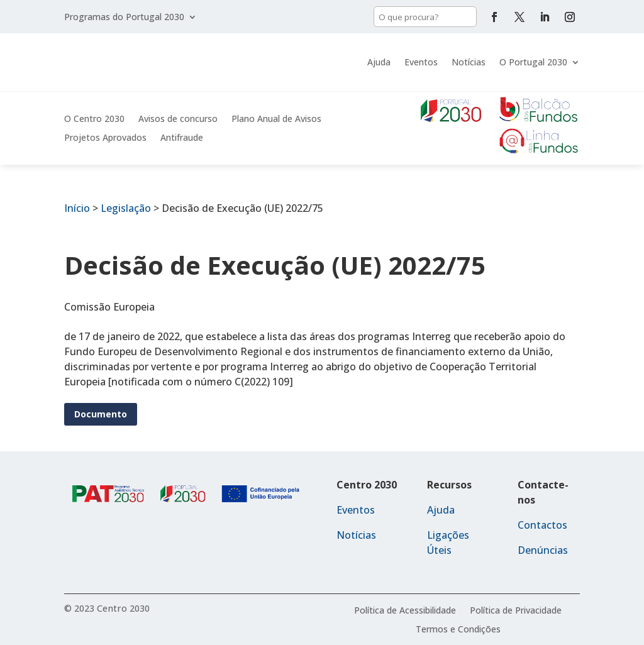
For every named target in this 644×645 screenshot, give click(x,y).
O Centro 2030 (94, 119)
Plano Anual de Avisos (276, 119)
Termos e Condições (458, 630)
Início (77, 208)
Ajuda (379, 62)
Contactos (542, 525)
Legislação (126, 208)
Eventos (421, 62)
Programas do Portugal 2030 (124, 18)
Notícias (469, 62)
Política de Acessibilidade (405, 611)
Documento (101, 414)
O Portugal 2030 (533, 62)
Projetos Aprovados (105, 138)
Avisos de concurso (178, 119)
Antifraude (182, 138)
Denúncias (543, 550)
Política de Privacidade (516, 611)
